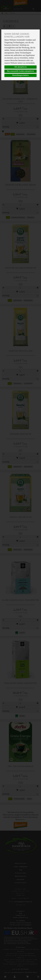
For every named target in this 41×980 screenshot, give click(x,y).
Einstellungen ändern (20, 75)
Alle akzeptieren (21, 67)
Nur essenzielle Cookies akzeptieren (21, 71)
